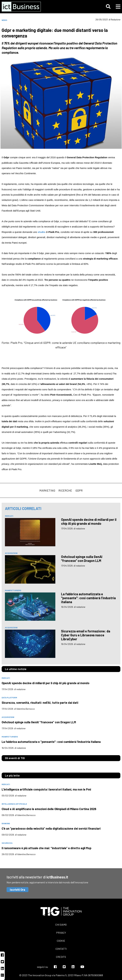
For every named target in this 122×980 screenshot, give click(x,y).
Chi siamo (61, 925)
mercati (9, 516)
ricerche (65, 490)
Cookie (61, 941)
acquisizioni (11, 553)
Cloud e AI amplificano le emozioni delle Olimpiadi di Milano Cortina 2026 (49, 809)
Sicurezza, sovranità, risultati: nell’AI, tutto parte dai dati (40, 703)
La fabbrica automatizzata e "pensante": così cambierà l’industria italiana (88, 598)
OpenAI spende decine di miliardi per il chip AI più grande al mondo (89, 521)
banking (6, 823)
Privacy (61, 933)
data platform (9, 697)
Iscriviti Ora (17, 890)
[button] (108, 7)
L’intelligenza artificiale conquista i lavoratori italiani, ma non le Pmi (46, 789)
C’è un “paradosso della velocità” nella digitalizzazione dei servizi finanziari (51, 828)
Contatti (61, 949)
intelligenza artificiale (14, 804)
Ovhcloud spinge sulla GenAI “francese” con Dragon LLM (82, 559)
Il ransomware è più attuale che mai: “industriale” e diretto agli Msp (46, 848)
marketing (47, 490)
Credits (61, 957)
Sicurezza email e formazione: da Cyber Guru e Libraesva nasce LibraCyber (86, 635)
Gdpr (79, 490)
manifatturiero (13, 590)
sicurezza (7, 843)
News (4, 20)
